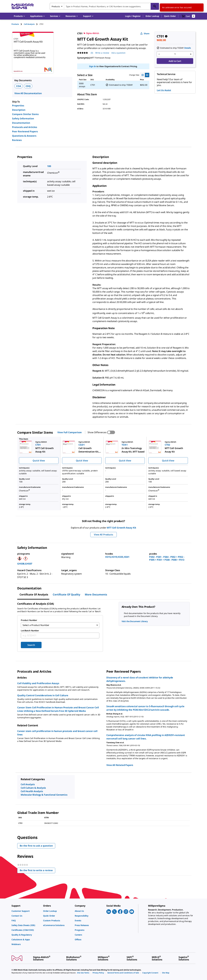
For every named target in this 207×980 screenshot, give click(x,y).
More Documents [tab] (96, 594)
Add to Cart (175, 61)
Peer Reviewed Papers (25, 131)
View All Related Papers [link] (120, 765)
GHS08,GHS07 (25, 564)
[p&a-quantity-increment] (191, 54)
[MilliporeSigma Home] (23, 6)
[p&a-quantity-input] (175, 54)
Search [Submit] (31, 645)
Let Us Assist (164, 90)
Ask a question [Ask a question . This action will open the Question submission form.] (118, 53)
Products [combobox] (56, 6)
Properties (18, 106)
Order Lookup (152, 16)
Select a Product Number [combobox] (36, 625)
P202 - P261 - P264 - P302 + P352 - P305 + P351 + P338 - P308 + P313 (167, 558)
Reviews (17, 140)
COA (19, 86)
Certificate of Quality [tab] (66, 594)
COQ (28, 86)
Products (15, 24)
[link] (26, 911)
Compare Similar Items (25, 114)
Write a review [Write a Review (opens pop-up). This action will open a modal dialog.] (102, 53)
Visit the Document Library (135, 621)
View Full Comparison (70, 432)
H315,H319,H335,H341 (117, 557)
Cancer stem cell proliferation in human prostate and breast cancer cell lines (57, 733)
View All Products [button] (103, 535)
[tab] (18, 24)
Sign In (93, 66)
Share (145, 33)
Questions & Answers (24, 136)
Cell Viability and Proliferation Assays (38, 683)
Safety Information (23, 118)
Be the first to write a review (37, 871)
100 (49, 166)
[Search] (155, 6)
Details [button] (188, 48)
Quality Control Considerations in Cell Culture (43, 695)
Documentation (21, 123)
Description (19, 110)
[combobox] (104, 6)
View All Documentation (28, 93)
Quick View (39, 461)
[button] (133, 16)
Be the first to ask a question (36, 846)
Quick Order (170, 16)
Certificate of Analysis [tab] (34, 594)
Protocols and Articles (25, 127)
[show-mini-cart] (188, 16)
